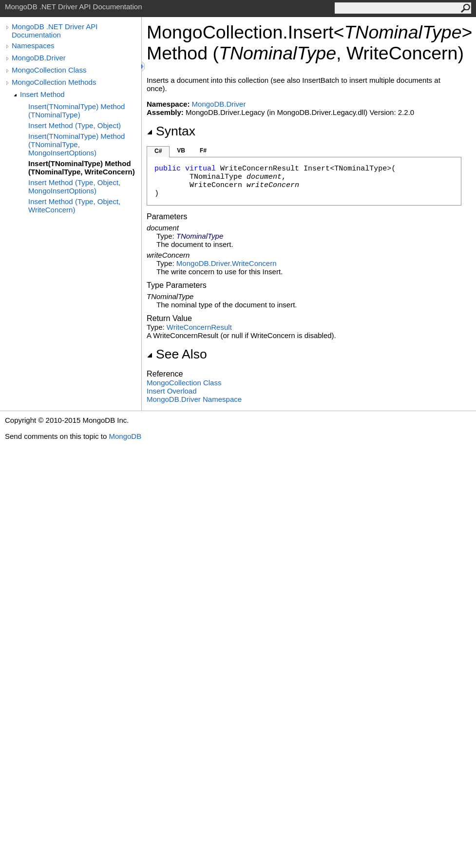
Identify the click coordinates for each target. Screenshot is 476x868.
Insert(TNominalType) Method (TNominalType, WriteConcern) (82, 168)
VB (181, 151)
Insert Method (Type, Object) (75, 125)
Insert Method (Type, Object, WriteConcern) (74, 206)
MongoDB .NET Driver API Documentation (55, 31)
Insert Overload (172, 391)
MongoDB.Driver (39, 58)
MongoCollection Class (49, 70)
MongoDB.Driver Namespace (194, 399)
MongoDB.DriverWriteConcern (227, 263)
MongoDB (125, 436)
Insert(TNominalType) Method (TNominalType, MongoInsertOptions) (76, 144)
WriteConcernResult (199, 327)
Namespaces (33, 46)
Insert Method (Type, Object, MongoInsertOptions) (74, 187)
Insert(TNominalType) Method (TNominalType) (76, 111)
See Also (177, 354)
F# (203, 151)
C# (158, 151)
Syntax (171, 131)
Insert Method (42, 94)
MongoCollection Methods (54, 82)
